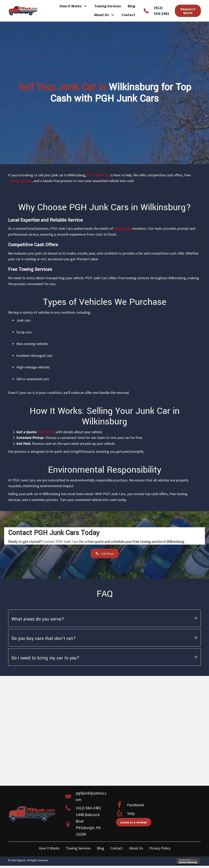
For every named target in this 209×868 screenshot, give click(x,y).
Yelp (131, 813)
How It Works (49, 848)
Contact (117, 848)
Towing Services (78, 848)
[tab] (104, 618)
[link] (73, 6)
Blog (101, 848)
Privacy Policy (160, 848)
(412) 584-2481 (88, 808)
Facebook (136, 805)
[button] (85, 6)
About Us (136, 848)
